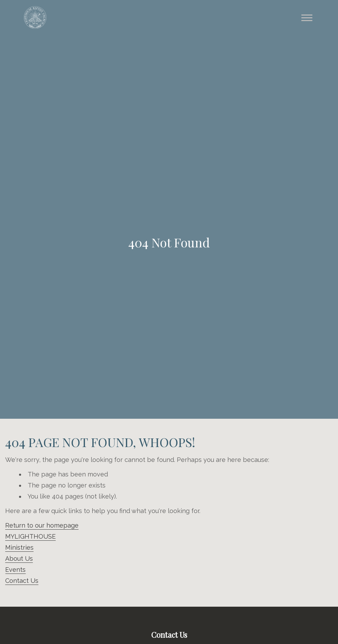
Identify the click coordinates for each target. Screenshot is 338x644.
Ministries (19, 547)
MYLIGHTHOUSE (30, 536)
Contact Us (22, 581)
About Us (19, 558)
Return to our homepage (42, 525)
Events (15, 570)
